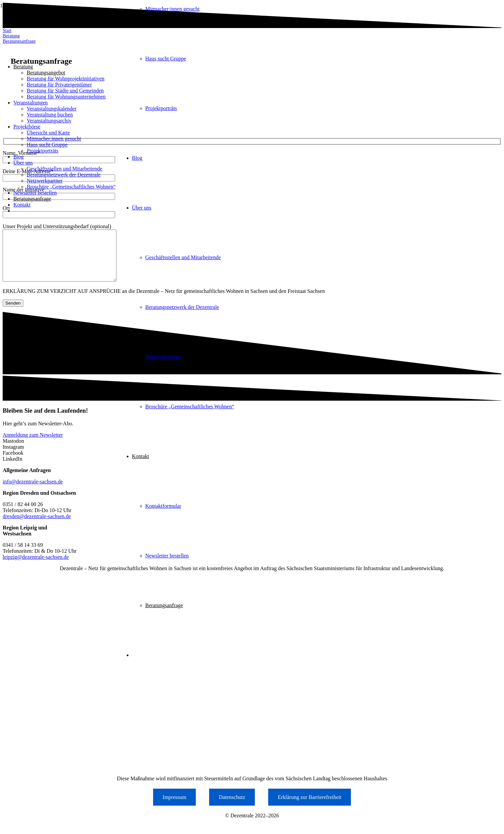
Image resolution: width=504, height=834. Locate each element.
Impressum (174, 807)
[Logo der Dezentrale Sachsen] (85, 47)
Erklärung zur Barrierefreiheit (310, 807)
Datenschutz (232, 807)
